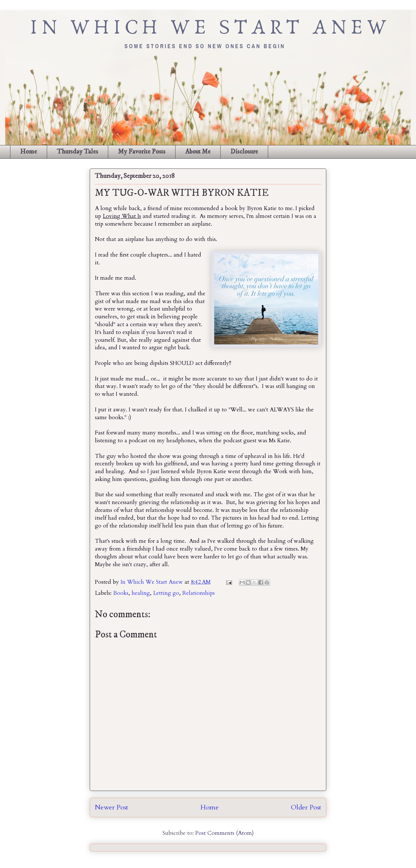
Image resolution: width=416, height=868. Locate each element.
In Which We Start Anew (153, 582)
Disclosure (244, 152)
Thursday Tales (78, 152)
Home (29, 152)
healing (141, 593)
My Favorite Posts (142, 152)
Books (121, 593)
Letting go (166, 593)
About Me (198, 152)
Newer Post (111, 807)
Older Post (306, 807)
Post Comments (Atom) (225, 833)
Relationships (199, 593)
